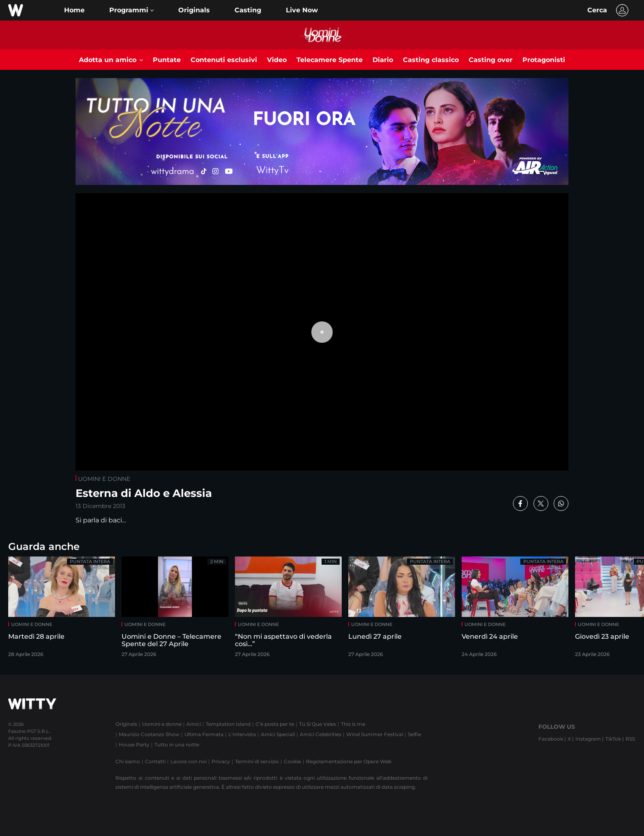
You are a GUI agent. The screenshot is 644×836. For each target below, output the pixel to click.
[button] (131, 10)
